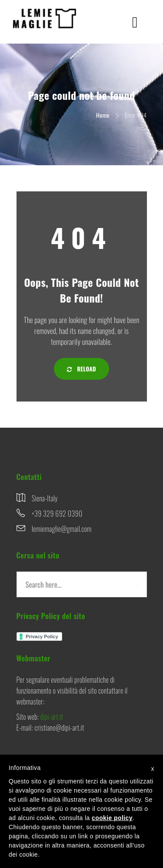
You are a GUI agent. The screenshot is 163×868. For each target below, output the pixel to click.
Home (103, 115)
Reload (81, 369)
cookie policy (112, 818)
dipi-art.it (52, 717)
